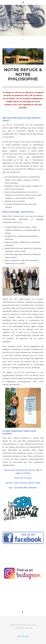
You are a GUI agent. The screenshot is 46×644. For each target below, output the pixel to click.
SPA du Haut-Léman (23, 16)
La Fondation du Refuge (24, 628)
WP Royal (32, 625)
